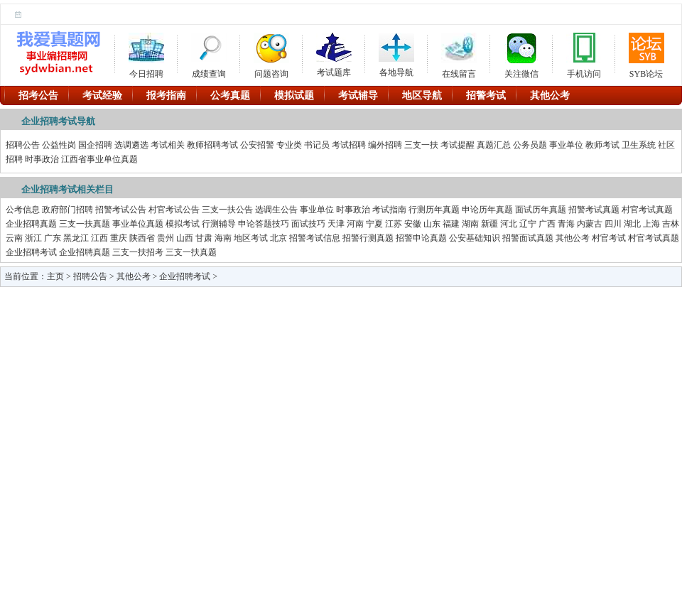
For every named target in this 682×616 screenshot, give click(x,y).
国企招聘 (95, 145)
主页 (55, 276)
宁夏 (374, 224)
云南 (14, 238)
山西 (185, 238)
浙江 (33, 238)
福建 (451, 224)
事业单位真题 (138, 224)
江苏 (394, 224)
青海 (566, 224)
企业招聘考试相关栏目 (67, 189)
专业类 (289, 145)
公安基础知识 (475, 238)
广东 (53, 238)
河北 (509, 224)
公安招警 (257, 145)
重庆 (119, 238)
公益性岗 (59, 145)
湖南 (470, 224)
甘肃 (204, 238)
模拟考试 (183, 224)
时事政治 (42, 159)
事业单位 (566, 145)
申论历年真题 (487, 210)
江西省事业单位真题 (99, 159)
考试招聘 (349, 145)
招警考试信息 (315, 238)
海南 (223, 238)
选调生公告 (276, 210)
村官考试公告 (174, 210)
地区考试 (251, 238)
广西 (547, 224)
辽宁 (528, 224)
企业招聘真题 (31, 224)
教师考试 (602, 145)
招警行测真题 (368, 238)
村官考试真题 (647, 210)
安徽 (413, 224)
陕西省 (142, 238)
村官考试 (609, 238)
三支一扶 (421, 145)
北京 (278, 238)
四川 (613, 224)
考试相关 (168, 145)
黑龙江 (76, 238)
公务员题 (530, 145)
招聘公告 (23, 145)
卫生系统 (639, 145)
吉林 (671, 224)
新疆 (489, 224)
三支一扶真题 (85, 224)
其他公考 (573, 238)
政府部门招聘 (67, 210)
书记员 (317, 145)
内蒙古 (590, 224)
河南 (355, 224)
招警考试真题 (594, 210)
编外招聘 (385, 145)
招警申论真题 (421, 238)
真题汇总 (494, 145)
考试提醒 (458, 145)
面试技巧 (308, 224)
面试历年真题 (541, 210)
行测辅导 (219, 224)
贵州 (166, 238)
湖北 (632, 224)
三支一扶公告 (227, 210)
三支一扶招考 (138, 252)
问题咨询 (271, 53)
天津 (336, 224)
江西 (99, 238)
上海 (651, 224)
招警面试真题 (528, 238)
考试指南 (389, 210)
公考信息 (23, 210)
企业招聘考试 (31, 252)
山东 (432, 224)
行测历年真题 (434, 210)
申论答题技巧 (264, 224)
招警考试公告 (121, 210)
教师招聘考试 (212, 145)
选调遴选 (131, 145)
